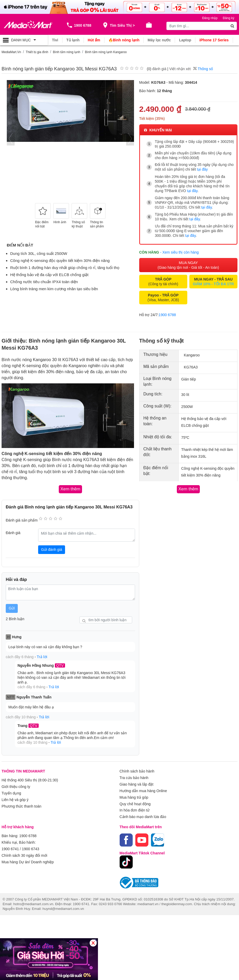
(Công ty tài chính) (163, 280)
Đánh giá (13, 531)
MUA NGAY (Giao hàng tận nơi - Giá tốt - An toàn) (188, 264)
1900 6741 (10, 844)
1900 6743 (31, 844)
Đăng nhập (210, 18)
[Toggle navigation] (24, 40)
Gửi (12, 607)
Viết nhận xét (180, 69)
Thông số (203, 69)
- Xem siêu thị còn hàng (179, 251)
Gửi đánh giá (52, 548)
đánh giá (159, 69)
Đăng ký (229, 18)
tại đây (202, 169)
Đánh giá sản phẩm (22, 519)
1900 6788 (167, 313)
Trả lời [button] (42, 655)
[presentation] (11, 139)
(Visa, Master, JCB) (163, 296)
